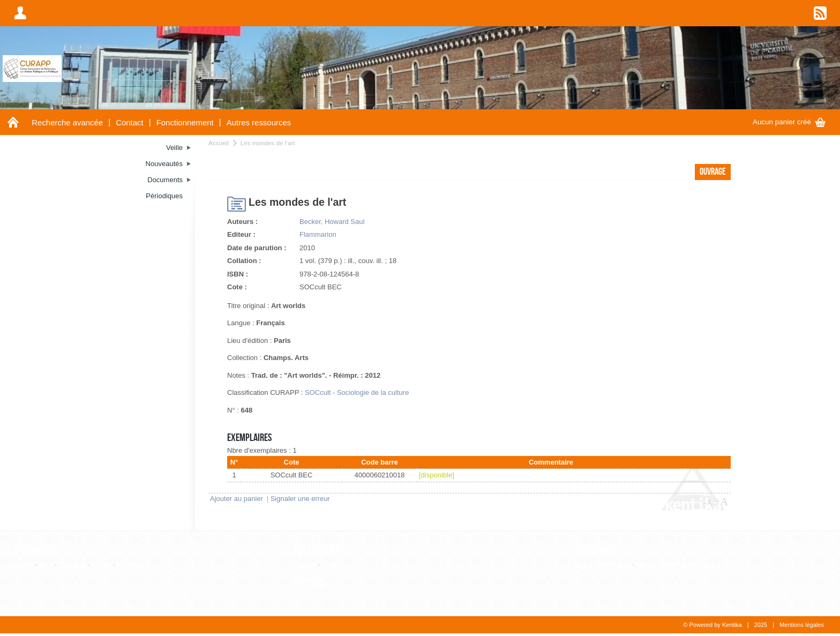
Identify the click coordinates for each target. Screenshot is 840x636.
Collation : (244, 261)
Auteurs (310, 583)
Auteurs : (242, 222)
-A (708, 503)
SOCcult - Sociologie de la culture (357, 392)
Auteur (304, 597)
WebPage (133, 564)
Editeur (305, 564)
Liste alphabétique (602, 564)
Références (317, 550)
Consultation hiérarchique (676, 564)
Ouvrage (72, 564)
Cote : (237, 287)
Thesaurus (595, 550)
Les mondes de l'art (268, 143)
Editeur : (241, 234)
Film (46, 564)
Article (24, 564)
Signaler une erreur (300, 499)
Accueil (219, 143)
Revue (332, 564)
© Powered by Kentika (712, 625)
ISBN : (238, 274)
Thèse (101, 564)
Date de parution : (257, 248)
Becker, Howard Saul (332, 222)
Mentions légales (802, 625)
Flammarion (318, 234)
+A (721, 502)
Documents (36, 550)
